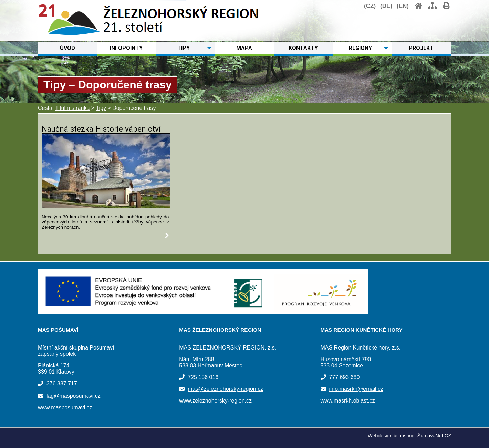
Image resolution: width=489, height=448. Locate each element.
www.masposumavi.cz (65, 408)
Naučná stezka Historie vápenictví (101, 129)
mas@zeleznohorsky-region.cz (225, 389)
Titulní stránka (72, 108)
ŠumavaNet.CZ (434, 436)
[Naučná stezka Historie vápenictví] (106, 206)
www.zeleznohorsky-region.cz (215, 401)
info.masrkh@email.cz (356, 389)
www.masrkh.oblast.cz (348, 401)
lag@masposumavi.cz (74, 396)
